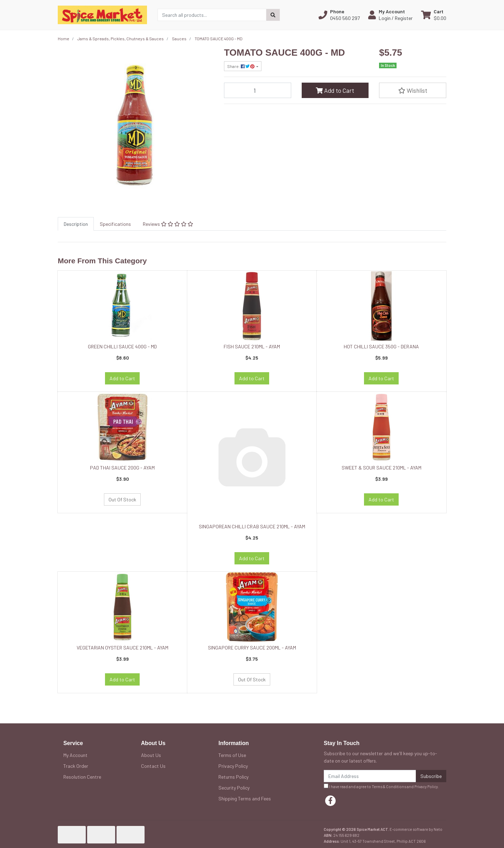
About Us (151, 755)
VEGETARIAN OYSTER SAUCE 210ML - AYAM (122, 648)
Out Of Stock (122, 499)
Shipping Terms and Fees (245, 798)
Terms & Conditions (389, 787)
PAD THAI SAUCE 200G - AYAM (122, 468)
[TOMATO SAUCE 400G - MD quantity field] (258, 90)
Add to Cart (335, 90)
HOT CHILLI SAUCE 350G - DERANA (381, 346)
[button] (339, 15)
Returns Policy (233, 777)
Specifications (115, 224)
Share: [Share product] (241, 66)
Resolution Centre (82, 777)
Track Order (76, 766)
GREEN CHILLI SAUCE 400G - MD (122, 346)
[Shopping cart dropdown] (434, 15)
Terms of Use (232, 755)
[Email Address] (370, 776)
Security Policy (234, 788)
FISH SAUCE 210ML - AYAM (252, 346)
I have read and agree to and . (381, 786)
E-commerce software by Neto (416, 829)
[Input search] (212, 15)
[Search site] (273, 15)
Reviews (168, 224)
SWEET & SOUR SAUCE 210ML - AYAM (381, 468)
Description (76, 224)
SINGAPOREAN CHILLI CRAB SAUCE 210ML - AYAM (252, 526)
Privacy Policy (233, 766)
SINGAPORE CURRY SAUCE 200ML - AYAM (252, 648)
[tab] (76, 224)
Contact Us (153, 766)
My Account (75, 755)
